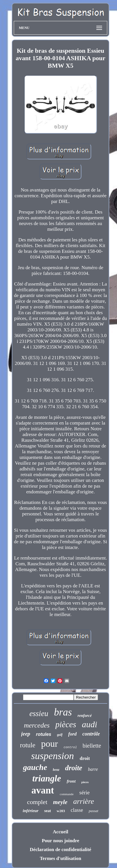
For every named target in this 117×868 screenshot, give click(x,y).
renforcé (85, 716)
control (70, 747)
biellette (92, 746)
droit (85, 758)
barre (93, 769)
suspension (53, 756)
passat (93, 811)
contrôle (91, 734)
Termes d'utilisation (61, 858)
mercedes (37, 725)
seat (47, 811)
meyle (60, 802)
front (71, 781)
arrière (84, 801)
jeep (26, 734)
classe (77, 810)
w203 (61, 811)
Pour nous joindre (61, 841)
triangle (47, 778)
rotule (28, 745)
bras (63, 712)
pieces (85, 782)
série (85, 792)
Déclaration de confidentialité (61, 850)
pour (49, 744)
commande (67, 794)
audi (89, 724)
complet (37, 802)
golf (60, 735)
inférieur (31, 811)
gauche (35, 767)
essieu (39, 713)
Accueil (61, 832)
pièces (66, 724)
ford (72, 734)
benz (56, 770)
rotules (43, 734)
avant (43, 790)
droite (74, 768)
